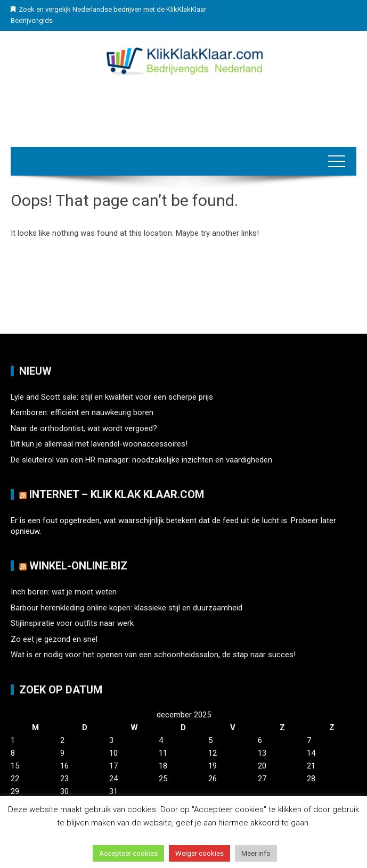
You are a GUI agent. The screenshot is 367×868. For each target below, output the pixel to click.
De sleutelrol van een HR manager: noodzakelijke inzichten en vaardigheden (141, 460)
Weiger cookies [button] (199, 853)
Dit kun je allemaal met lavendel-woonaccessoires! (99, 444)
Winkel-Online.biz (78, 566)
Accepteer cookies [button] (128, 853)
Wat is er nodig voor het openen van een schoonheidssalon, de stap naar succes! (153, 655)
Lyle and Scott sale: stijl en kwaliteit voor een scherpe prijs (112, 397)
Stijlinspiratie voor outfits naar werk (72, 623)
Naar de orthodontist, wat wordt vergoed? (84, 428)
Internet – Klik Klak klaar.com (117, 494)
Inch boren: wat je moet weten (64, 592)
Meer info (256, 853)
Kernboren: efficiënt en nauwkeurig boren (82, 412)
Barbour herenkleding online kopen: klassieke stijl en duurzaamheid (127, 608)
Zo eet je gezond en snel (54, 639)
